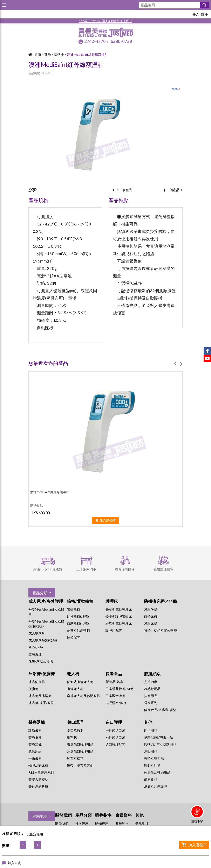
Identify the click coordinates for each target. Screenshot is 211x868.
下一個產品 (171, 190)
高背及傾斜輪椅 (79, 630)
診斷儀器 (35, 730)
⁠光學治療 (151, 682)
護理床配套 (114, 630)
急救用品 (35, 751)
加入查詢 (14, 863)
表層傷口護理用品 (80, 744)
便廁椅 (33, 689)
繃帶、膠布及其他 (80, 765)
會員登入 (122, 823)
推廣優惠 (82, 823)
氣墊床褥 (151, 616)
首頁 (38, 54)
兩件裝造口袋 (115, 737)
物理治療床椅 (38, 765)
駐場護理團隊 (163, 569)
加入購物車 (198, 845)
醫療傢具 (35, 737)
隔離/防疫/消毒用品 (158, 737)
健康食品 (151, 779)
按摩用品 (151, 696)
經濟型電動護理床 (119, 623)
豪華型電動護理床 (119, 609)
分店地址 (142, 823)
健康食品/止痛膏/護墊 (160, 710)
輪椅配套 (74, 637)
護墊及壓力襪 (154, 758)
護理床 (112, 601)
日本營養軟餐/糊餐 (119, 689)
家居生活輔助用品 (157, 772)
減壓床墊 (151, 623)
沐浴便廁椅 (37, 682)
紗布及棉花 (75, 758)
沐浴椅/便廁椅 (42, 674)
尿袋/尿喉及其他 (41, 661)
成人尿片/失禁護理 (46, 601)
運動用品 (151, 751)
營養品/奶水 (114, 682)
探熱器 (59, 54)
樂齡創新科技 (38, 786)
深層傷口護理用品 (80, 751)
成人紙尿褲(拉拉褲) (43, 640)
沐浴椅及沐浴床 (40, 696)
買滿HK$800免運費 (48, 569)
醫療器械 (37, 722)
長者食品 (114, 674)
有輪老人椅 (75, 689)
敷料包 (72, 737)
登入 (196, 14)
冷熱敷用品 (152, 689)
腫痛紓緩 (152, 674)
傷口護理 (75, 722)
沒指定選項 (35, 834)
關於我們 (62, 823)
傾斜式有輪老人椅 (80, 682)
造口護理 (114, 722)
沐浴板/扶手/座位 (41, 703)
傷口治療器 (75, 730)
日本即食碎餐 (115, 696)
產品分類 (40, 593)
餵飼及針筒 (152, 765)
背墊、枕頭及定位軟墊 (161, 630)
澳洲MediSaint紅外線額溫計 (87, 54)
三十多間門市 (86, 569)
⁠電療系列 (151, 703)
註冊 (205, 14)
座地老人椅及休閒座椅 (83, 696)
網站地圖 (40, 816)
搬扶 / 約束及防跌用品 (160, 744)
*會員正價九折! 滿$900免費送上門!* (105, 21)
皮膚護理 (35, 654)
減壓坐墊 (151, 609)
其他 (48, 54)
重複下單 (197, 821)
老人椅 (73, 674)
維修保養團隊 (125, 569)
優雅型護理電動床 (119, 616)
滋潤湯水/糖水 (116, 703)
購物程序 (102, 823)
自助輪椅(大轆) (78, 623)
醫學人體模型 (38, 779)
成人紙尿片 (37, 633)
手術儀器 (35, 758)
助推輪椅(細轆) (78, 616)
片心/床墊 (36, 647)
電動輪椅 (74, 609)
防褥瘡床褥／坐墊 (161, 601)
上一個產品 (124, 190)
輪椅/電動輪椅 (80, 601)
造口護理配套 (115, 744)
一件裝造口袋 (115, 730)
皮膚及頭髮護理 (156, 786)
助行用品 (151, 730)
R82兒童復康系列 (41, 772)
